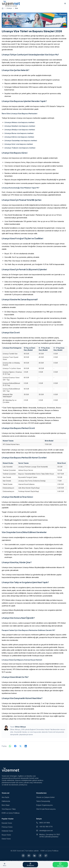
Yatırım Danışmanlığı (43, 801)
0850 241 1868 (43, 823)
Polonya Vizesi (7, 827)
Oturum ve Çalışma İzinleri (45, 797)
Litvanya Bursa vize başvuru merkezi (19, 133)
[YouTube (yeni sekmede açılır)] (29, 856)
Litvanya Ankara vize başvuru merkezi (19, 122)
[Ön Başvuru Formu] (30, 865)
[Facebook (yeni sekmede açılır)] (40, 856)
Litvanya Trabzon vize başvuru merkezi (20, 148)
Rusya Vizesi (6, 835)
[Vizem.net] (11, 769)
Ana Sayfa (5, 797)
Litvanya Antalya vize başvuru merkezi (20, 130)
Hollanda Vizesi (7, 831)
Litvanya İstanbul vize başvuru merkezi (20, 126)
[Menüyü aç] (5, 865)
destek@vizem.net (44, 831)
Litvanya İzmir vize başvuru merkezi (19, 144)
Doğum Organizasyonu (44, 805)
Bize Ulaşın (6, 805)
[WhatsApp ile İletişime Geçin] (60, 865)
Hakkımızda (6, 801)
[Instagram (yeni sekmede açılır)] (23, 856)
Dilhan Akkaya (20, 727)
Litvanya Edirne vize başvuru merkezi (19, 137)
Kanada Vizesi (7, 823)
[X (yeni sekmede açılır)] (46, 856)
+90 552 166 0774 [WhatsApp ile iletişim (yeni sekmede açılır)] (44, 827)
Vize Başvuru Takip (9, 809)
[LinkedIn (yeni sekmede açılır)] (34, 856)
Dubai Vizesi (6, 839)
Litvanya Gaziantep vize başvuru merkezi (21, 141)
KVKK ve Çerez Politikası (11, 813)
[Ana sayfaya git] (3, 8)
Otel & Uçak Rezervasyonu (46, 809)
